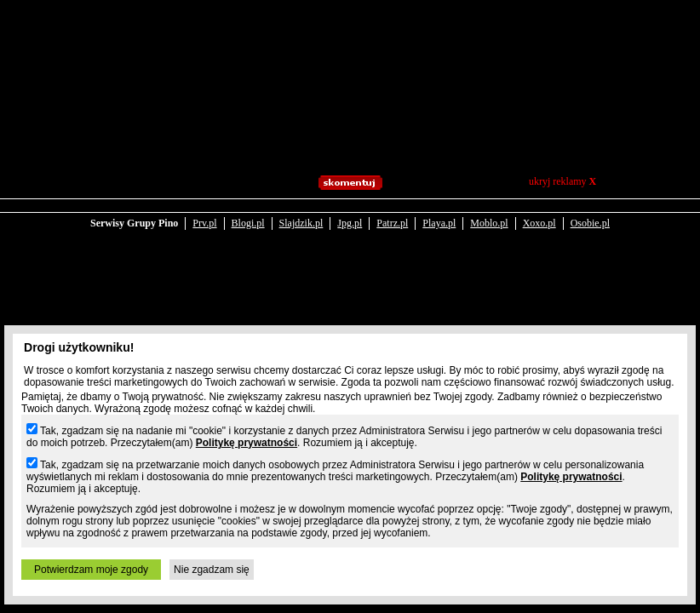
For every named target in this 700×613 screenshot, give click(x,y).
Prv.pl (204, 223)
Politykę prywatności (247, 443)
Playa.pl (439, 223)
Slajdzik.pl (301, 223)
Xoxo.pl (539, 223)
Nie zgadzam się (212, 570)
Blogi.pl (248, 223)
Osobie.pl (590, 223)
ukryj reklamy (562, 181)
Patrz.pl (392, 223)
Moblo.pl (489, 223)
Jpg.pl (350, 223)
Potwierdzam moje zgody (91, 570)
